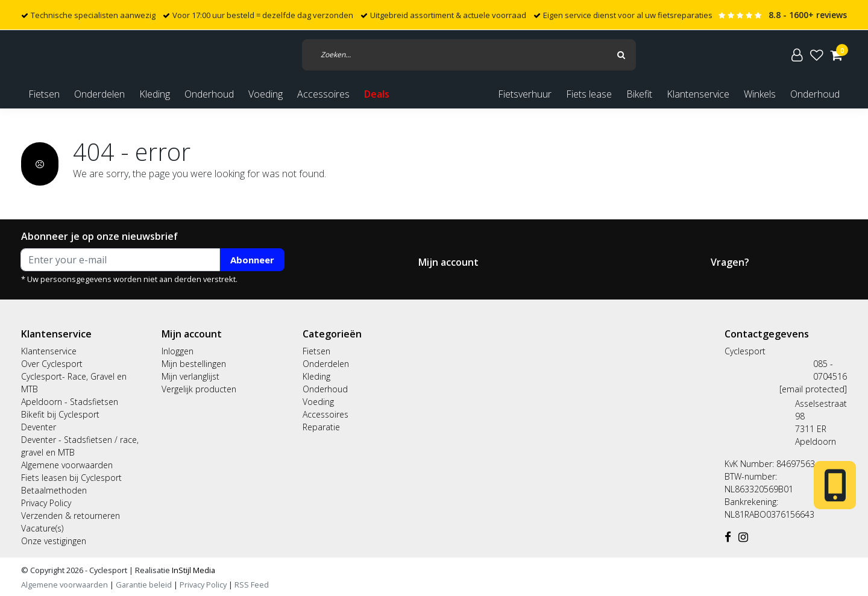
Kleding (316, 376)
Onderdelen (326, 364)
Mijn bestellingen (194, 364)
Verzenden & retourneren (71, 516)
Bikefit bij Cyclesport (60, 414)
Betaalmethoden (54, 490)
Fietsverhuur (525, 94)
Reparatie (321, 427)
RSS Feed (252, 585)
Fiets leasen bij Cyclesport (71, 478)
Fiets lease (589, 94)
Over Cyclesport (52, 364)
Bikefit (639, 94)
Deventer (39, 427)
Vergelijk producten (199, 389)
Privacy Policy (46, 503)
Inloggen (178, 351)
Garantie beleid (145, 585)
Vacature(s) (42, 528)
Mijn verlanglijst (190, 376)
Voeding (318, 402)
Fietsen (316, 351)
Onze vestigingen (54, 541)
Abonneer (252, 260)
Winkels (760, 94)
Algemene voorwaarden (67, 465)
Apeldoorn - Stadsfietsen (70, 402)
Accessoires (325, 414)
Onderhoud (815, 94)
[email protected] (813, 389)
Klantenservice (698, 94)
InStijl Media (193, 570)
